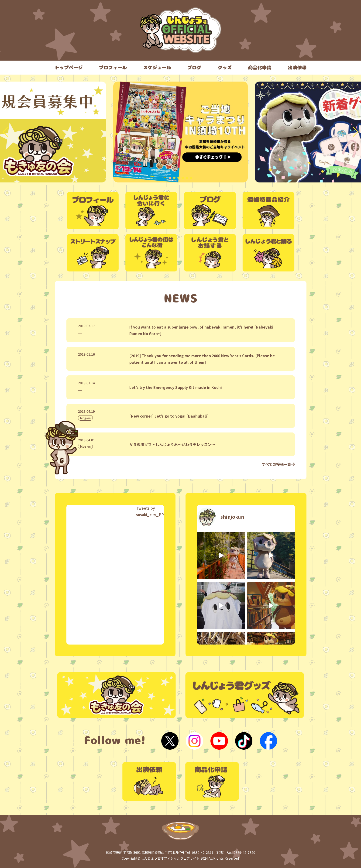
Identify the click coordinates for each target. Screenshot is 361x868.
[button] (170, 178)
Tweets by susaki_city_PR (150, 511)
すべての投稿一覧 (278, 464)
